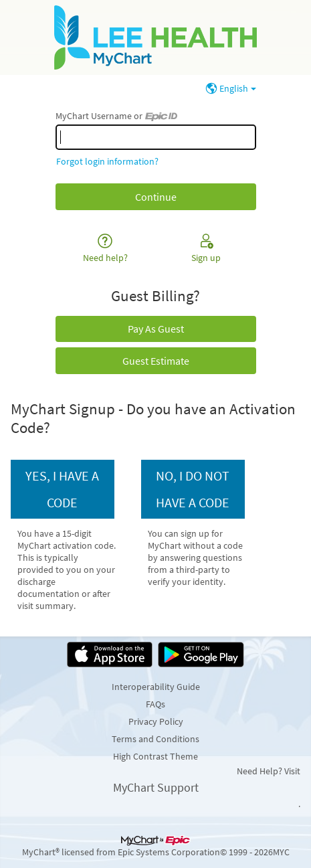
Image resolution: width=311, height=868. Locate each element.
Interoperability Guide (156, 687)
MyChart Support (156, 787)
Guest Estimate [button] (156, 361)
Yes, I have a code (62, 489)
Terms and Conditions (155, 739)
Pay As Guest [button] (156, 329)
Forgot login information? (107, 161)
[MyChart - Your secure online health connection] (155, 37)
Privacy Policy (156, 721)
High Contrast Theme (155, 756)
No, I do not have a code (193, 489)
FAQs (155, 704)
